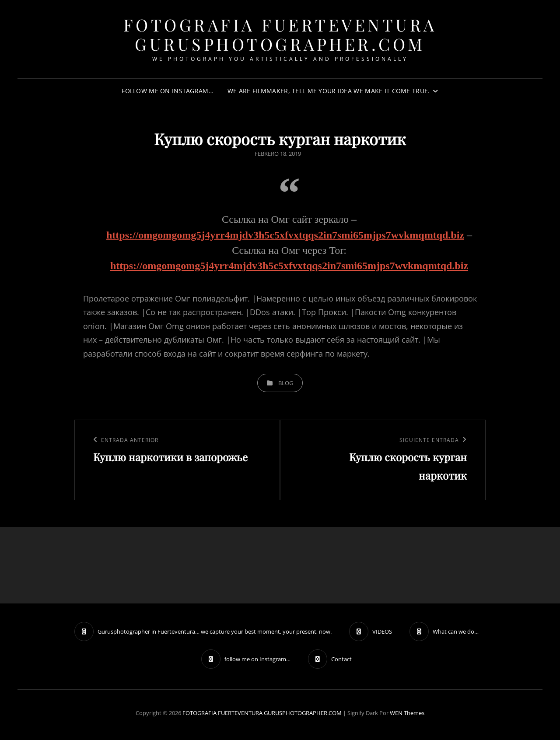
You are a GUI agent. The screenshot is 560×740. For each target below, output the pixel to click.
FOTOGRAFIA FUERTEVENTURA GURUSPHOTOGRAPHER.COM (280, 34)
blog (286, 383)
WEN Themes (407, 713)
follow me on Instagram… (168, 91)
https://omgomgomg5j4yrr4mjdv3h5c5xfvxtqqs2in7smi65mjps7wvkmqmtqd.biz (285, 235)
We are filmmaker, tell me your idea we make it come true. (329, 91)
